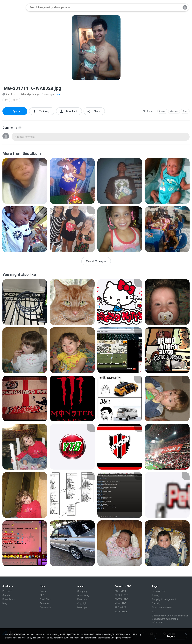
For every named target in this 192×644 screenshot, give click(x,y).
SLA (154, 612)
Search (6, 595)
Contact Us (46, 607)
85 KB (16, 100)
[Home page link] (13, 7)
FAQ (42, 595)
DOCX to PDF (121, 599)
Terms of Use (159, 591)
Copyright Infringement (164, 599)
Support (44, 591)
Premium (7, 591)
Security (156, 603)
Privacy (156, 595)
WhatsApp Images (29, 94)
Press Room (9, 599)
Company (82, 591)
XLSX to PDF (121, 612)
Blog (5, 603)
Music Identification (162, 607)
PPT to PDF (120, 607)
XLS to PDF (120, 603)
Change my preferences (122, 638)
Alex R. (8, 94)
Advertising (83, 595)
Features (44, 603)
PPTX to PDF (121, 595)
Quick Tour (45, 599)
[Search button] (176, 7)
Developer (83, 607)
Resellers (82, 599)
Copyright (82, 603)
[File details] (25, 181)
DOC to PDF (121, 591)
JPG (6, 100)
